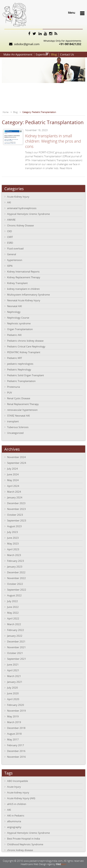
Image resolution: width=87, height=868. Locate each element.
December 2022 (16, 572)
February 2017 (16, 745)
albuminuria (14, 821)
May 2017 (13, 739)
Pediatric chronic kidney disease (25, 340)
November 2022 (16, 578)
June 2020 (13, 693)
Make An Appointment (18, 54)
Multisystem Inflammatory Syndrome (28, 294)
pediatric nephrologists (20, 364)
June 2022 (13, 607)
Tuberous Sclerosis (18, 427)
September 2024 (17, 463)
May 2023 (13, 543)
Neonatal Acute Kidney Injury (24, 300)
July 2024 (12, 468)
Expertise (42, 54)
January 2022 (15, 636)
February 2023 (16, 561)
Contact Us (67, 54)
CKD (10, 231)
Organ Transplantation (20, 329)
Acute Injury (14, 787)
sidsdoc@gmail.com (27, 44)
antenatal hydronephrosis (22, 208)
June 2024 (13, 474)
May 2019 (13, 716)
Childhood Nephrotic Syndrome (25, 844)
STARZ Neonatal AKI (18, 415)
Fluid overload (15, 248)
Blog (54, 54)
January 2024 (15, 497)
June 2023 (13, 538)
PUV (10, 392)
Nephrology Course (18, 317)
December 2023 (16, 503)
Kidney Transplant (17, 283)
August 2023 (14, 526)
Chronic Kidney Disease (20, 225)
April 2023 (13, 549)
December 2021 (16, 641)
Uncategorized (15, 433)
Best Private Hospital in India (23, 838)
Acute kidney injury (18, 792)
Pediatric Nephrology (19, 369)
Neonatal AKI (14, 306)
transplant (13, 421)
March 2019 (14, 722)
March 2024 (14, 491)
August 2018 (14, 733)
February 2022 (16, 630)
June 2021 (13, 664)
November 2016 (16, 757)
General (12, 254)
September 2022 (17, 589)
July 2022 (12, 601)
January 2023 (15, 566)
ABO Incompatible (18, 781)
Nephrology (14, 312)
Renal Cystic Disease (19, 398)
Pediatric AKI (14, 335)
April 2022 (13, 618)
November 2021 (16, 647)
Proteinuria (13, 387)
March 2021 (14, 676)
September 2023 (17, 520)
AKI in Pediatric (16, 815)
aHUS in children (17, 804)
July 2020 (12, 687)
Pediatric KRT (15, 358)
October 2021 (15, 653)
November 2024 (16, 457)
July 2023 (12, 532)
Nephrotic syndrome (19, 323)
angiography (14, 827)
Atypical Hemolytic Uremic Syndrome (28, 214)
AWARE (11, 219)
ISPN (10, 266)
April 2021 (13, 670)
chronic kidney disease (20, 850)
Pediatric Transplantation (21, 381)
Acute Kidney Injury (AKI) (21, 798)
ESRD (10, 243)
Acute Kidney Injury (18, 196)
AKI (9, 202)
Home (6, 112)
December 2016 (16, 751)
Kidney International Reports (23, 271)
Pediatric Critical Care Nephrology (26, 346)
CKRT (10, 237)
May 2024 (13, 480)
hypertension (15, 260)
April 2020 (13, 699)
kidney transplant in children (23, 289)
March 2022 (14, 624)
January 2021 (15, 682)
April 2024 (13, 486)
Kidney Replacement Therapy (24, 277)
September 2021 (17, 659)
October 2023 (15, 515)
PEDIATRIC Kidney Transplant (24, 352)
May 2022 (13, 612)
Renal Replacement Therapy (23, 404)
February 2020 (16, 705)
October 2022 (15, 584)
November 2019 (16, 710)
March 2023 (14, 555)
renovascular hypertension (22, 410)
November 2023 (16, 509)
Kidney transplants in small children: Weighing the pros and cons (53, 141)
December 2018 (16, 728)
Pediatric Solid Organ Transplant (25, 375)
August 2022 (14, 595)
